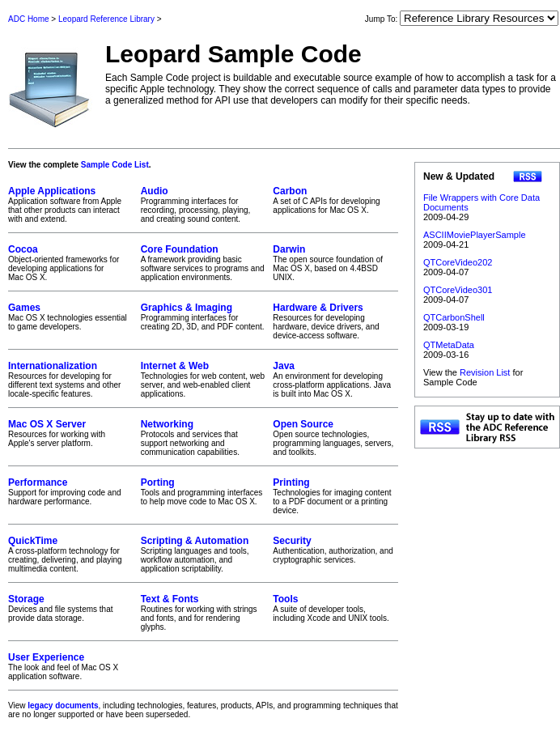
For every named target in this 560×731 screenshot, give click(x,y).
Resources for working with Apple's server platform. (71, 433)
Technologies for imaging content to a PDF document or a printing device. (335, 496)
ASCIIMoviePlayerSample (475, 235)
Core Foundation (180, 249)
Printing (291, 482)
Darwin (289, 249)
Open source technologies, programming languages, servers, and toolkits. (335, 438)
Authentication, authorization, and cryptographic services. (335, 550)
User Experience (46, 657)
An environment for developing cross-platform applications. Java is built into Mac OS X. (335, 379)
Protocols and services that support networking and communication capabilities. (204, 438)
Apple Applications (52, 191)
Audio (155, 191)
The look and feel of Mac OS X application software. (71, 666)
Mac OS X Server (47, 424)
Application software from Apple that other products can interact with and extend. (71, 204)
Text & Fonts (170, 599)
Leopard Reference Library (106, 19)
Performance (38, 482)
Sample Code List (115, 165)
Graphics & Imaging (187, 308)
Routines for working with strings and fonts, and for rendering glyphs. (204, 612)
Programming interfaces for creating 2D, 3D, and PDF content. (204, 317)
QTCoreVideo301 (458, 290)
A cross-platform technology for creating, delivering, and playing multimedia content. (71, 554)
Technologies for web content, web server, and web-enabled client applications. (204, 379)
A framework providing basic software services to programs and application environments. (204, 263)
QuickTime (33, 541)
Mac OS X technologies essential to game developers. (71, 317)
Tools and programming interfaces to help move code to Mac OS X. (204, 491)
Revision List (485, 372)
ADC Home (29, 19)
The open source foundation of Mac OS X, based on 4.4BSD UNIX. (335, 263)
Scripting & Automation (195, 541)
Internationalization (53, 366)
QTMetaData (449, 345)
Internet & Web (175, 366)
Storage (26, 599)
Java (284, 366)
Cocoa (23, 249)
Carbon (290, 191)
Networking (167, 424)
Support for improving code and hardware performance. (71, 491)
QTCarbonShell (454, 317)
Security (292, 541)
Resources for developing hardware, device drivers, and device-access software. (335, 321)
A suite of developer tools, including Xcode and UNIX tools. (335, 608)
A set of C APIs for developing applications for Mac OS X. (335, 200)
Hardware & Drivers (318, 308)
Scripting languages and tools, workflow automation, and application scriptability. (204, 554)
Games (24, 308)
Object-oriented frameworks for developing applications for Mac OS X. (71, 263)
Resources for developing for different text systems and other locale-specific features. (71, 379)
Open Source (303, 424)
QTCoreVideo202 (458, 262)
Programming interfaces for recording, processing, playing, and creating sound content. (204, 204)
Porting (158, 482)
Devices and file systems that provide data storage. (71, 608)
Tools (285, 599)
